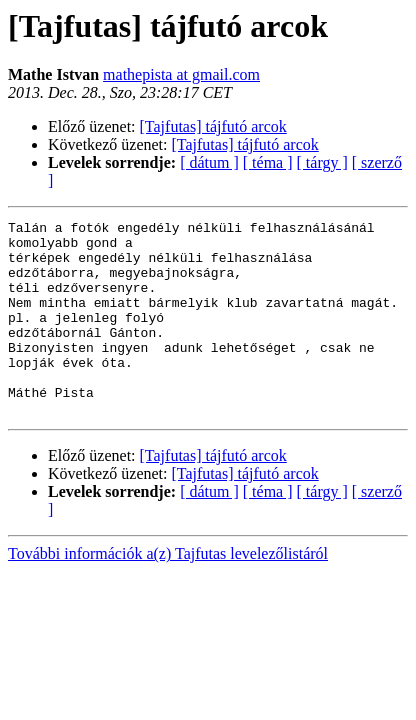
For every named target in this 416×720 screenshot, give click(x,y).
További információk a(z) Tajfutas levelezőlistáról (168, 592)
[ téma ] (268, 162)
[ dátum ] (209, 162)
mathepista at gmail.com (181, 74)
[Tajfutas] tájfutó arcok (213, 126)
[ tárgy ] (322, 162)
